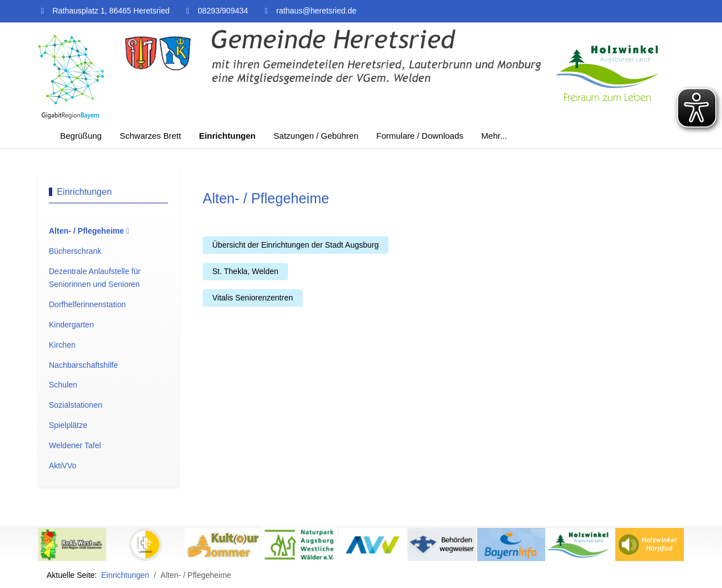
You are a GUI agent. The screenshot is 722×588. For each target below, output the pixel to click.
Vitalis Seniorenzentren (253, 298)
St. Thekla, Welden (245, 271)
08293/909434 (223, 11)
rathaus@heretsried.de (316, 11)
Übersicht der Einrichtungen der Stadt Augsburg (296, 245)
